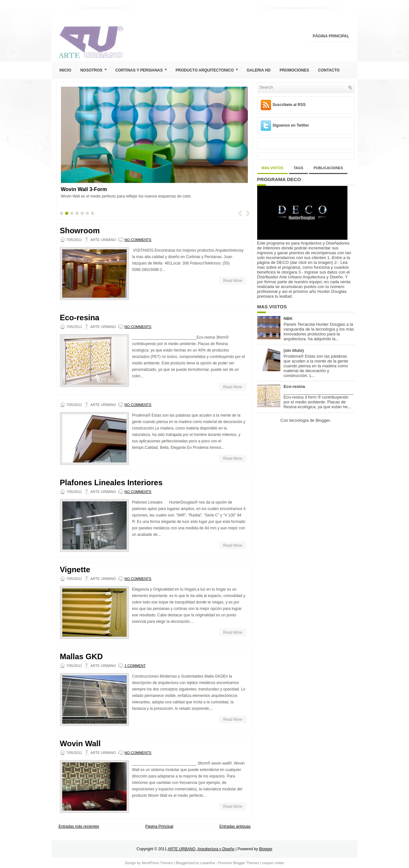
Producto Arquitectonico (209, 68)
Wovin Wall (80, 744)
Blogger (323, 420)
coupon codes (273, 863)
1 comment (135, 666)
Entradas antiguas (235, 826)
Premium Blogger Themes (239, 863)
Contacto (329, 70)
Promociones (294, 70)
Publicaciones (328, 168)
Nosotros (96, 68)
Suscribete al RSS (289, 105)
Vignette (75, 570)
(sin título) (294, 350)
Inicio (66, 70)
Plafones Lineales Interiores (111, 483)
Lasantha (207, 863)
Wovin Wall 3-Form (84, 189)
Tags (298, 168)
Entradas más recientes (79, 826)
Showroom (80, 231)
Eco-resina (80, 318)
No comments (138, 240)
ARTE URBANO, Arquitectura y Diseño (201, 849)
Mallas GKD (81, 657)
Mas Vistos (273, 168)
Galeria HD (258, 70)
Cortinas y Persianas (143, 68)
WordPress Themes (157, 863)
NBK (288, 318)
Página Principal (331, 36)
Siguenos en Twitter (291, 125)
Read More (233, 281)
